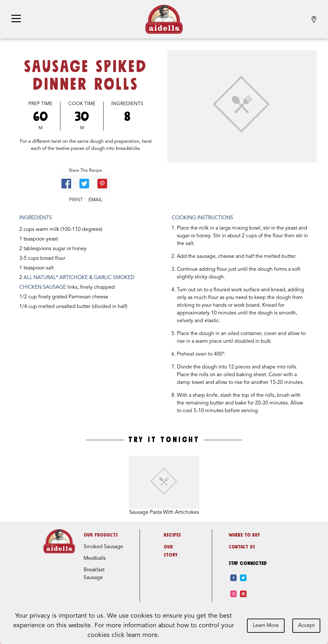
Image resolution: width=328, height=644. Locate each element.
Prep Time (40, 104)
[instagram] (234, 594)
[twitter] (243, 578)
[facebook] (234, 578)
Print (76, 200)
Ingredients (127, 104)
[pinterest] (243, 594)
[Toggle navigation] (16, 19)
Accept (306, 626)
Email (96, 200)
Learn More (266, 626)
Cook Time (82, 104)
